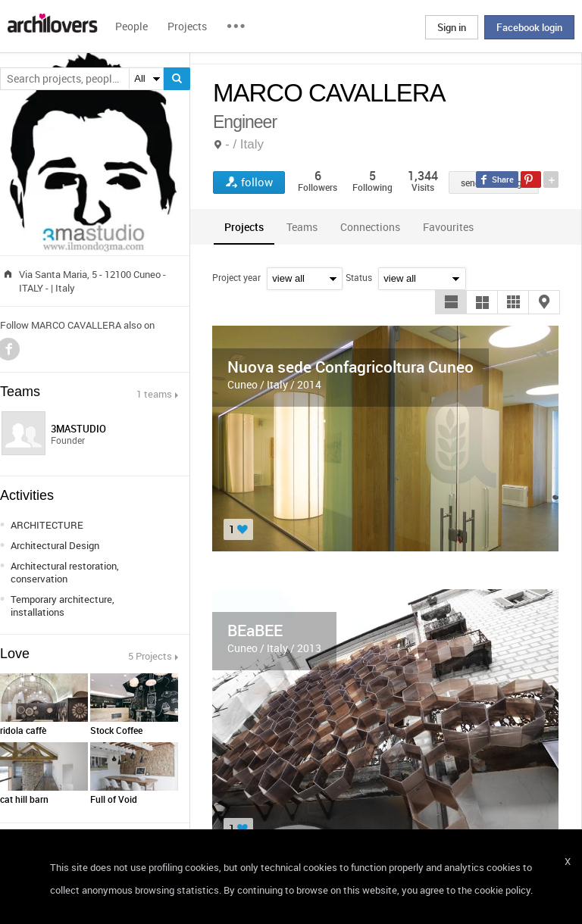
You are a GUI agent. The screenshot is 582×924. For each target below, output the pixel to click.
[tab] (244, 227)
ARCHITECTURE (47, 525)
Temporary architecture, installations (63, 606)
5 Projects (150, 656)
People (131, 26)
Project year (236, 277)
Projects (187, 26)
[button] (451, 302)
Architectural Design (55, 545)
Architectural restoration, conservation (65, 572)
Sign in (452, 27)
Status (359, 277)
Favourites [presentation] (448, 227)
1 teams (154, 394)
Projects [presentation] (244, 227)
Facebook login (529, 27)
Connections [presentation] (370, 227)
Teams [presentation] (302, 227)
